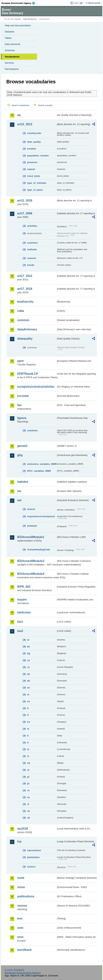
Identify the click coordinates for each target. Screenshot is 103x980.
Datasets (10, 32)
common (23, 320)
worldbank (24, 950)
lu (28, 749)
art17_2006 (25, 213)
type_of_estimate (37, 183)
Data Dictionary (30, 19)
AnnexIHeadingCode (39, 550)
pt (28, 783)
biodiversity (25, 302)
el (28, 694)
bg (29, 653)
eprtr (20, 361)
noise (21, 887)
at (28, 640)
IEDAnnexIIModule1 (31, 537)
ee (28, 688)
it (28, 736)
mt (29, 763)
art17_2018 (25, 289)
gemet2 (22, 446)
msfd (21, 878)
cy (28, 660)
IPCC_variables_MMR (39, 471)
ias (19, 491)
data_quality (34, 142)
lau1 (20, 622)
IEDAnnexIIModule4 (31, 574)
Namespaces (12, 69)
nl (28, 770)
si (28, 804)
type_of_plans (35, 190)
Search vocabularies (21, 105)
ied (19, 500)
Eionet (18, 19)
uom (20, 928)
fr (28, 715)
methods (32, 249)
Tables (8, 38)
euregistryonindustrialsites (36, 387)
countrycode (34, 133)
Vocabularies (12, 57)
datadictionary (27, 329)
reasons (32, 258)
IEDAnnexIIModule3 (31, 561)
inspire (22, 600)
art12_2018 (25, 201)
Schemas (10, 50)
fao (19, 405)
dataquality (25, 339)
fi (28, 708)
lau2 (20, 631)
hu (29, 722)
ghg (20, 455)
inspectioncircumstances (41, 516)
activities (32, 226)
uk (29, 818)
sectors (31, 867)
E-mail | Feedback (14, 970)
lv (28, 756)
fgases (22, 418)
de (29, 674)
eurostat (23, 396)
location (32, 149)
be (29, 646)
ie (28, 729)
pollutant (32, 526)
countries (32, 243)
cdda (21, 311)
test (20, 918)
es (28, 701)
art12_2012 (25, 124)
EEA (19, 3)
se (28, 797)
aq (19, 115)
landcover (24, 612)
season (31, 169)
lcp (19, 841)
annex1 (31, 509)
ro (28, 790)
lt (28, 743)
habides (23, 482)
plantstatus (33, 857)
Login (76, 3)
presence (32, 162)
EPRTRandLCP (28, 374)
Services (9, 63)
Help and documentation (18, 25)
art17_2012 (25, 276)
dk (29, 681)
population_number (38, 156)
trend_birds (34, 176)
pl (28, 777)
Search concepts (45, 105)
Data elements (13, 44)
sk (28, 811)
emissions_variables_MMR (42, 464)
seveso (22, 906)
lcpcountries (34, 850)
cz (28, 667)
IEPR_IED (24, 587)
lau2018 (23, 829)
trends (31, 265)
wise (20, 937)
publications (26, 896)
